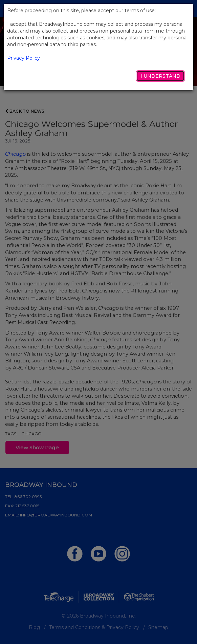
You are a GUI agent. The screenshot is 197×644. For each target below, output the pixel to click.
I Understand (160, 76)
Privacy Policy (24, 58)
